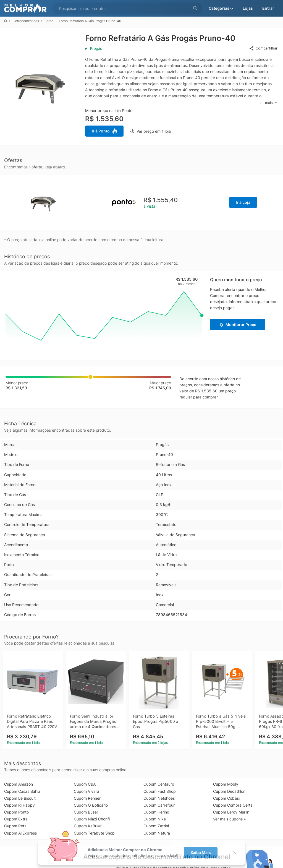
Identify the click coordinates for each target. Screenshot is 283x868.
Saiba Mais (201, 852)
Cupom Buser (86, 812)
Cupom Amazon (19, 784)
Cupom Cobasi (226, 798)
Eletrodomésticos (26, 21)
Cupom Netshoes (159, 798)
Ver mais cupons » (230, 819)
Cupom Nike (155, 819)
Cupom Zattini (156, 826)
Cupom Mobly (226, 784)
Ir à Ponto (104, 131)
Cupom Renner (87, 798)
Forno (49, 21)
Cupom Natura (157, 833)
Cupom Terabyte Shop (94, 833)
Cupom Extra (16, 819)
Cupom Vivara (87, 791)
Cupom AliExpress (20, 833)
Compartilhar (263, 48)
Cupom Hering (156, 812)
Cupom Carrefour (159, 805)
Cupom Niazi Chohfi (92, 819)
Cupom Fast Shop (160, 791)
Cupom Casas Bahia (22, 791)
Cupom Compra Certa (233, 805)
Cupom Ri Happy (19, 805)
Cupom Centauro (159, 784)
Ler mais (268, 103)
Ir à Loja (243, 202)
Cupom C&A (85, 784)
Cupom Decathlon (229, 791)
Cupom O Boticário (91, 805)
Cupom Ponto (16, 812)
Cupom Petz (15, 826)
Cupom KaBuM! (88, 826)
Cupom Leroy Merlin (231, 812)
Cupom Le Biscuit (20, 798)
